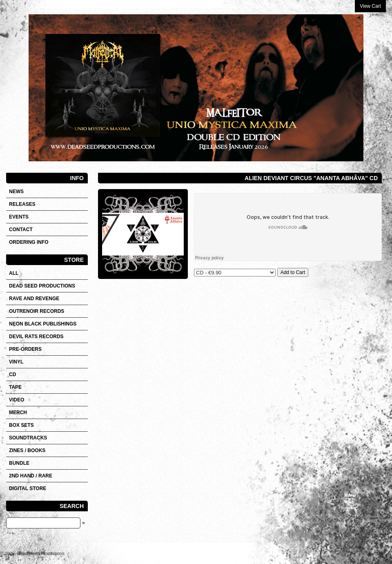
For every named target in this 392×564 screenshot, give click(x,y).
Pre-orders (25, 349)
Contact (21, 230)
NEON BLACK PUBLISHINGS (43, 324)
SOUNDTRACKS (28, 438)
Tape (15, 387)
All (14, 273)
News (16, 192)
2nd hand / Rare (31, 476)
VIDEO (17, 400)
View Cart (370, 6)
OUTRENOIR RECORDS (37, 311)
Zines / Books (27, 450)
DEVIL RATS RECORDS (36, 337)
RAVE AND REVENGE (34, 299)
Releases (22, 204)
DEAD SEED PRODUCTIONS (42, 286)
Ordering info (29, 242)
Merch (18, 412)
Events (19, 217)
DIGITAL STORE (28, 488)
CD (12, 375)
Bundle (19, 463)
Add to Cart (293, 272)
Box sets (21, 425)
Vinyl (16, 362)
